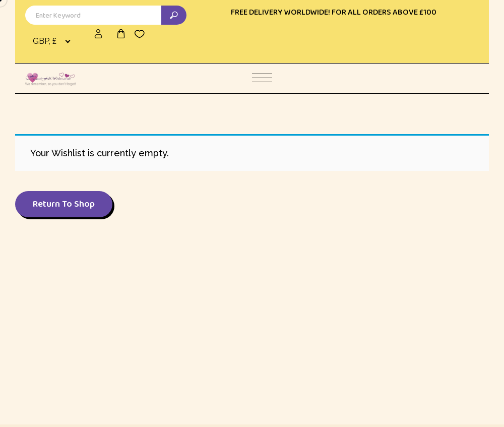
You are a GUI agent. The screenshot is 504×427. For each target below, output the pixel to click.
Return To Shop (64, 204)
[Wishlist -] (140, 34)
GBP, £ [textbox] (45, 41)
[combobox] (53, 41)
